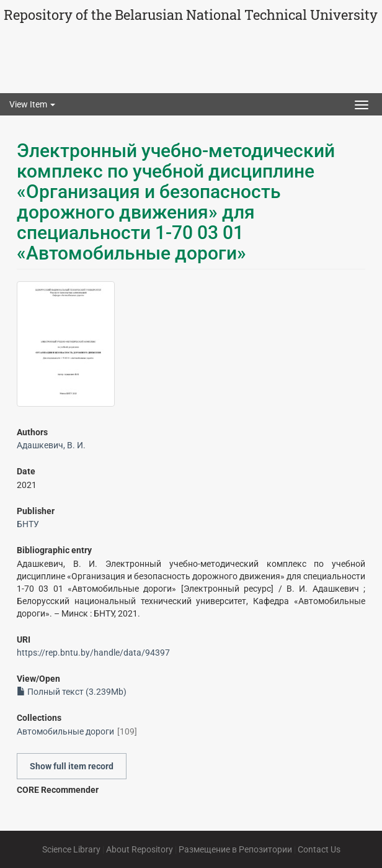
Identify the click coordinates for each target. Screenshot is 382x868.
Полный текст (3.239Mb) (72, 692)
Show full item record (72, 766)
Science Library (71, 849)
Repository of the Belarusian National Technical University (191, 15)
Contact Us (319, 849)
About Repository (140, 849)
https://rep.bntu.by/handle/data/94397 (93, 653)
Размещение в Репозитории (235, 849)
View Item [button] (32, 104)
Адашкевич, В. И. (51, 445)
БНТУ (28, 524)
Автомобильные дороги (65, 731)
